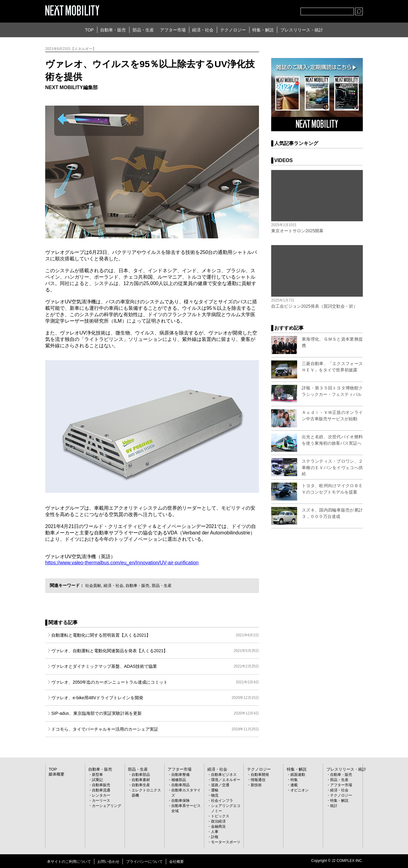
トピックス (220, 816)
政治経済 (218, 821)
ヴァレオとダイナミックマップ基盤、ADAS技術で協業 (155, 666)
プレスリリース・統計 (302, 30)
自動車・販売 (113, 30)
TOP (89, 30)
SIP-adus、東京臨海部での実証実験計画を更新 (155, 713)
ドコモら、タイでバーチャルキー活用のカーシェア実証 (155, 729)
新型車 (97, 774)
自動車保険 (180, 800)
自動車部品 (141, 774)
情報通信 (258, 779)
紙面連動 (298, 774)
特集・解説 (263, 30)
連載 (294, 785)
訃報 (215, 837)
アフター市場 (173, 30)
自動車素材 (141, 779)
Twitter (262, 10)
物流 (215, 795)
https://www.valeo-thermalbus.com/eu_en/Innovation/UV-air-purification (122, 563)
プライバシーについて (144, 861)
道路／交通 (220, 785)
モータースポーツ (226, 842)
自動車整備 (180, 774)
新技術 (256, 785)
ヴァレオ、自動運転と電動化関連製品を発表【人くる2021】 (155, 651)
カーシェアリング (107, 805)
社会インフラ (222, 800)
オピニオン (300, 790)
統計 (334, 805)
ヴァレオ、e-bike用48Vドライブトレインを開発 (155, 698)
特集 (294, 779)
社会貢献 (94, 585)
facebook (276, 10)
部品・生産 (143, 30)
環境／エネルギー (226, 779)
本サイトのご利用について (69, 861)
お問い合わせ (108, 861)
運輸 (215, 790)
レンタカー (101, 795)
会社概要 (177, 861)
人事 (215, 831)
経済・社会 (203, 30)
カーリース (101, 800)
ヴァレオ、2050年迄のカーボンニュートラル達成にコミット (155, 682)
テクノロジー (233, 30)
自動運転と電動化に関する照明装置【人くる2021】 (155, 635)
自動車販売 (101, 785)
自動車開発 (260, 774)
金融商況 (218, 826)
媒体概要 (56, 774)
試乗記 (97, 779)
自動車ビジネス (224, 774)
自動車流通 (101, 790)
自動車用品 (180, 785)
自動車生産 (141, 785)
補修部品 (179, 779)
